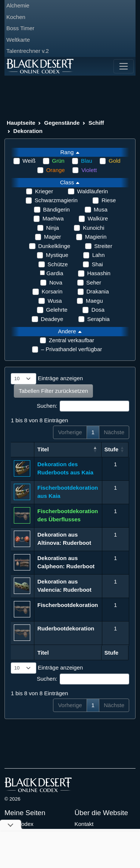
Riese (109, 200)
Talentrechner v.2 (28, 51)
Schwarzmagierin (56, 200)
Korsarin (52, 291)
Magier (53, 237)
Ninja (53, 228)
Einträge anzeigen (47, 379)
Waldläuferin (92, 191)
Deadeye (52, 319)
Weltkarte (18, 40)
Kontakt (84, 824)
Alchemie (18, 5)
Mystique (57, 255)
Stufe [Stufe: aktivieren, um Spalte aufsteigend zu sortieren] (112, 449)
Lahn (98, 255)
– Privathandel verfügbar (71, 349)
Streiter (103, 246)
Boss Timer (20, 28)
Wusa (55, 301)
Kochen (16, 17)
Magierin (96, 237)
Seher (94, 282)
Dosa (98, 310)
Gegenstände (62, 123)
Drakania (98, 291)
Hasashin (99, 273)
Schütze (57, 264)
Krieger (44, 191)
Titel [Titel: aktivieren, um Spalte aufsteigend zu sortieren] (43, 449)
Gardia (55, 273)
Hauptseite (21, 123)
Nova (56, 282)
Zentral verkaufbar (72, 340)
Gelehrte (57, 310)
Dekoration (28, 131)
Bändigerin (56, 209)
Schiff (96, 123)
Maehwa (53, 218)
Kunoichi (94, 228)
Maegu (94, 301)
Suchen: (83, 406)
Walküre (98, 218)
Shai (97, 264)
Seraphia (99, 319)
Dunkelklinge (54, 246)
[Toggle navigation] (124, 66)
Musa (101, 209)
